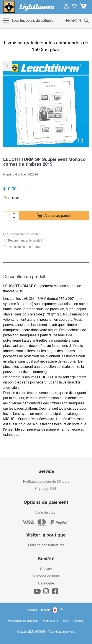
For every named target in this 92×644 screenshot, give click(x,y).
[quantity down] (14, 218)
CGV (66, 621)
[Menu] (29, 21)
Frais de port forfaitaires (46, 545)
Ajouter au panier (54, 216)
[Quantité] (10, 216)
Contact (78, 621)
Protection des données (23, 621)
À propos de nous (46, 576)
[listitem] (46, 104)
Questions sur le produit (25, 247)
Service (46, 569)
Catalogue (46, 583)
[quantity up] (14, 213)
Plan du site (50, 621)
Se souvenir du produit (21, 235)
